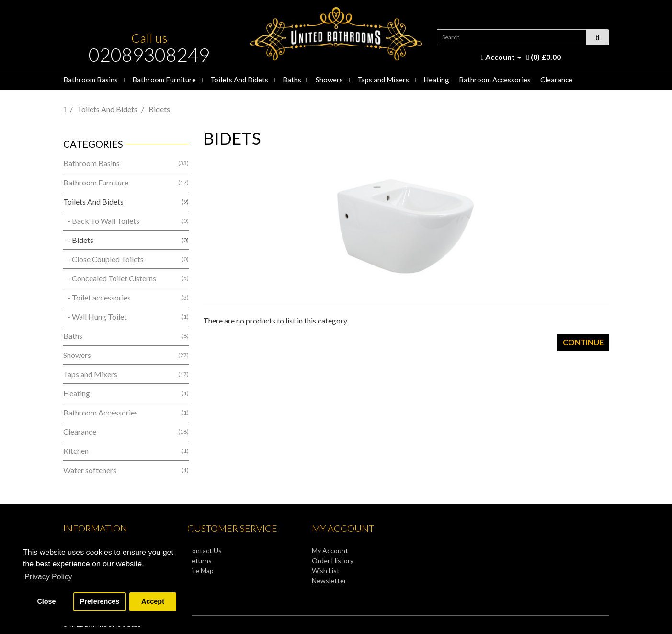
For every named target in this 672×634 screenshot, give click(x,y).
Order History (333, 560)
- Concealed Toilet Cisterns (126, 278)
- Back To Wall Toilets (126, 221)
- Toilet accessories (126, 297)
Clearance (556, 80)
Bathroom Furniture (164, 80)
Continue (583, 342)
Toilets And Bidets (239, 80)
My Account (330, 550)
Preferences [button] (100, 601)
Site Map (200, 571)
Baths (292, 80)
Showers (329, 80)
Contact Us (205, 550)
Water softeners (126, 470)
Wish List (326, 571)
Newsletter (329, 581)
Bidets (159, 109)
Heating (436, 80)
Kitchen (126, 451)
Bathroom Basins (91, 80)
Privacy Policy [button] (48, 577)
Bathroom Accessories (495, 80)
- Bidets (126, 240)
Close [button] (46, 601)
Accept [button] (153, 601)
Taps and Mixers (383, 80)
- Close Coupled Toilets (126, 259)
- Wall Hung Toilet (126, 317)
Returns (199, 560)
